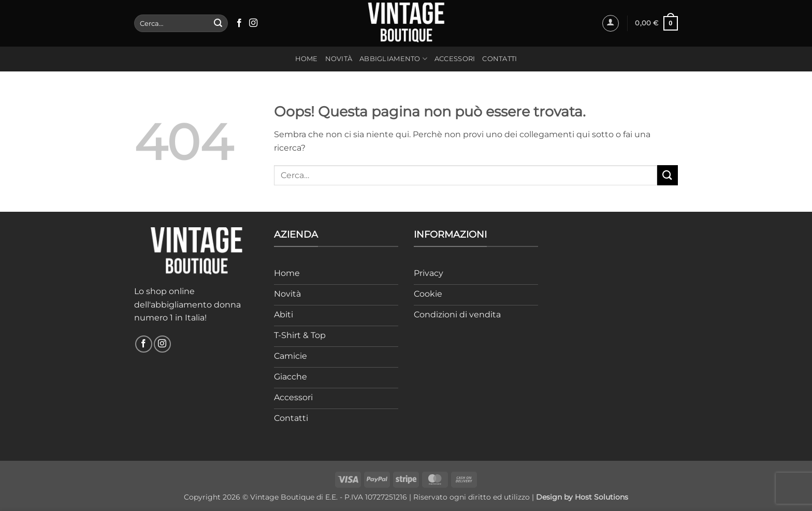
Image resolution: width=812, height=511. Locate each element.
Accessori (455, 59)
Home (307, 59)
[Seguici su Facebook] (239, 23)
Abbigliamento (393, 59)
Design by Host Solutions (582, 497)
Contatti (499, 59)
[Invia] (218, 23)
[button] (611, 23)
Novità (339, 59)
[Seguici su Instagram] (253, 23)
